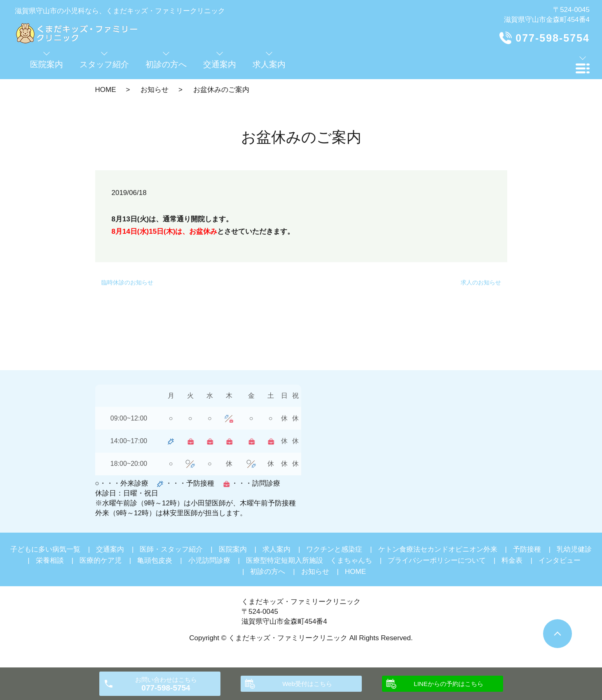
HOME (106, 90)
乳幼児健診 (574, 549)
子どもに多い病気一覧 (45, 549)
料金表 (512, 560)
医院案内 (233, 549)
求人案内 (276, 549)
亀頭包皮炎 (155, 560)
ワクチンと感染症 (334, 549)
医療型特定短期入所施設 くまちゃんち (309, 560)
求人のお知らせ (481, 282)
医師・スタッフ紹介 (171, 549)
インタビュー (560, 560)
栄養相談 (50, 560)
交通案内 (110, 549)
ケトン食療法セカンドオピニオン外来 (438, 549)
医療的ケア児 (101, 560)
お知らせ (155, 90)
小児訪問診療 (209, 560)
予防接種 (527, 549)
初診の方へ (268, 572)
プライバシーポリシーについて (437, 560)
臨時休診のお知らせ (127, 282)
